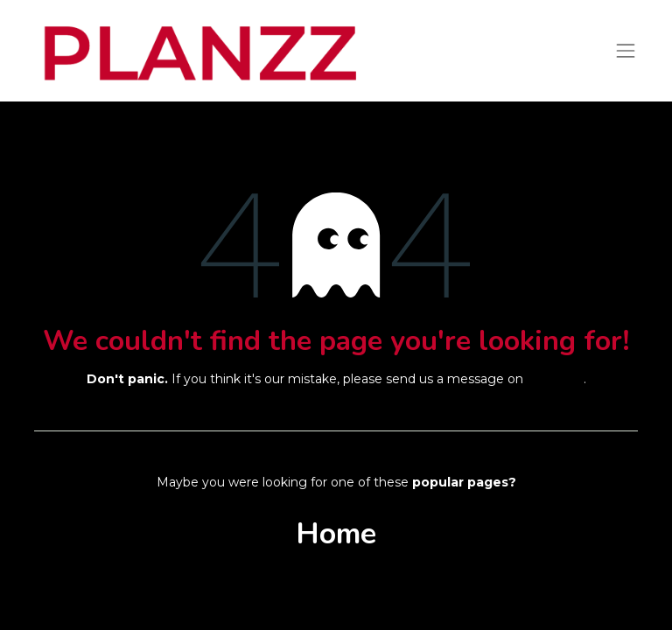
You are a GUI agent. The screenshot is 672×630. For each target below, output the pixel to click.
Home (336, 534)
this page (555, 379)
